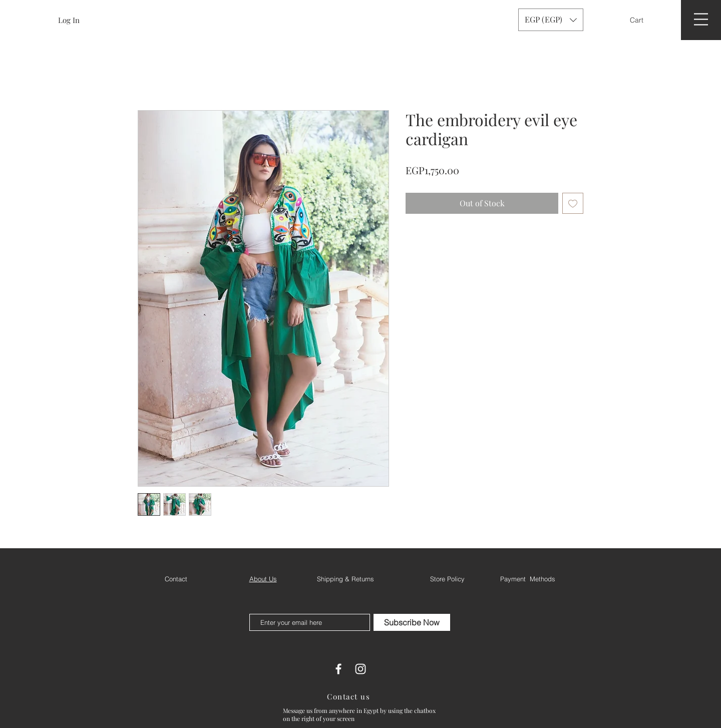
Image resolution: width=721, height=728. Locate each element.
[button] (643, 20)
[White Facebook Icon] (338, 669)
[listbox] (551, 20)
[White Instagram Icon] (360, 669)
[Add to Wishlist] (573, 203)
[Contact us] (349, 696)
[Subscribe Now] (412, 622)
